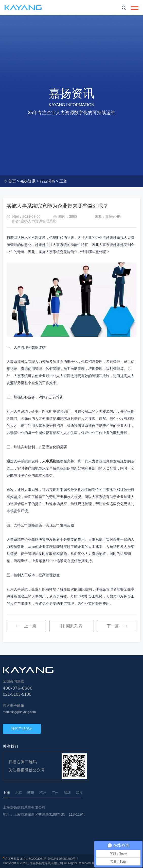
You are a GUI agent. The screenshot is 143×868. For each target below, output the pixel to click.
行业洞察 (47, 181)
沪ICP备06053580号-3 (63, 859)
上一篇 (26, 626)
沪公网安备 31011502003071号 (26, 859)
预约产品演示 (22, 728)
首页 (12, 181)
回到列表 (71, 626)
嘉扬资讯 (28, 181)
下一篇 (117, 626)
